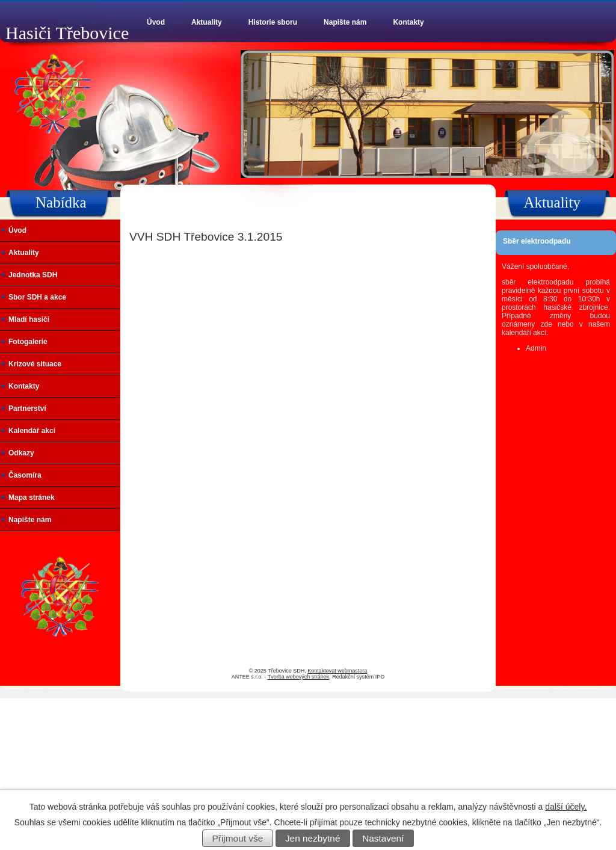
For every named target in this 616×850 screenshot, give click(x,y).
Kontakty (408, 22)
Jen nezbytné (313, 838)
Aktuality (207, 22)
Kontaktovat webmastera (337, 671)
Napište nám (345, 22)
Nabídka (61, 202)
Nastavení (383, 838)
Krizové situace (35, 364)
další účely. (566, 807)
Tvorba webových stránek (299, 677)
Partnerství (27, 408)
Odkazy (21, 453)
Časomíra (25, 475)
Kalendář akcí (32, 431)
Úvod (156, 22)
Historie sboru (273, 22)
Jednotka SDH (33, 275)
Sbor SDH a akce (37, 297)
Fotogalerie (28, 342)
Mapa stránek (32, 497)
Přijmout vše (238, 838)
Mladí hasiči (29, 319)
